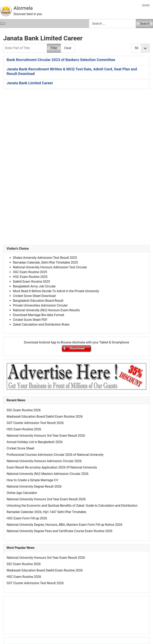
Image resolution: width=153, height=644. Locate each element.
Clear (68, 48)
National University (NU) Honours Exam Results (46, 310)
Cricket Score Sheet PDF (30, 320)
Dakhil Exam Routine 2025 (31, 282)
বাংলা (146, 5)
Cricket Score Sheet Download (34, 296)
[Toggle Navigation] (3, 24)
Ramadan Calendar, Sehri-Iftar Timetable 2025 (45, 262)
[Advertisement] (76, 139)
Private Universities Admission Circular (40, 305)
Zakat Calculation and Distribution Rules (41, 324)
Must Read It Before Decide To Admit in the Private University (56, 291)
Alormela (23, 8)
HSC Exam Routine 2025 (30, 277)
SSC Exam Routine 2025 (30, 272)
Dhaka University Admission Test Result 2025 (45, 258)
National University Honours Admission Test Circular (50, 267)
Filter (54, 48)
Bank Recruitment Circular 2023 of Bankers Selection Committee (61, 60)
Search (145, 24)
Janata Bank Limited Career (30, 83)
